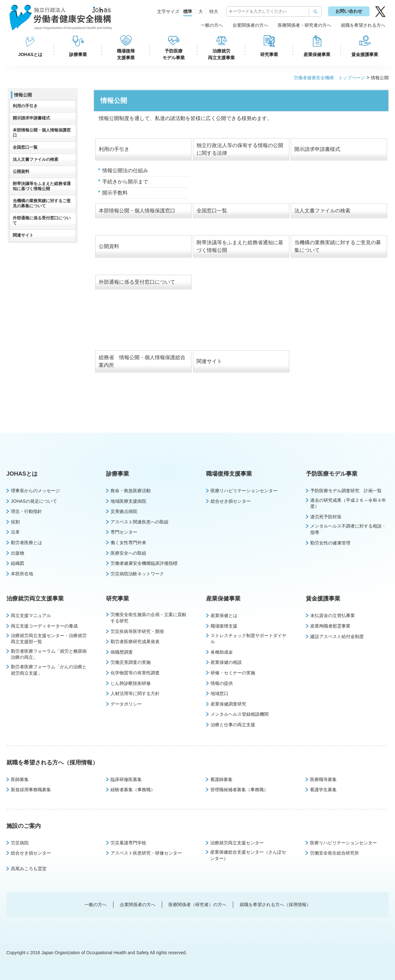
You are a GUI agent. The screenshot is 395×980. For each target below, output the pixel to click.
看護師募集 (221, 779)
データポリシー (126, 704)
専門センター (124, 532)
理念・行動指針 (26, 511)
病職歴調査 (122, 652)
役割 (15, 522)
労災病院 (20, 843)
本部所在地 (22, 574)
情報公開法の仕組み (125, 170)
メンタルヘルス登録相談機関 (240, 714)
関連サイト (209, 361)
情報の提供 (222, 683)
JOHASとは (30, 54)
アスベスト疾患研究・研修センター (146, 853)
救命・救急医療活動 (131, 491)
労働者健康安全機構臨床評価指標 (144, 563)
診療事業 (78, 54)
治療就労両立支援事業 (221, 54)
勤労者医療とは (26, 543)
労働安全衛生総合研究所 (334, 853)
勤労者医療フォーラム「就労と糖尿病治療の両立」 (49, 654)
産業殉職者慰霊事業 (330, 626)
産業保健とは (224, 615)
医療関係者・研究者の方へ (305, 25)
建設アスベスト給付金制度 (337, 636)
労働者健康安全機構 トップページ (329, 78)
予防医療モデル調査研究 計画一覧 (346, 491)
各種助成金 (222, 652)
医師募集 (20, 779)
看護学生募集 (323, 790)
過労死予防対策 (326, 517)
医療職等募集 (323, 779)
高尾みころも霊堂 (29, 869)
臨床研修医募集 (126, 779)
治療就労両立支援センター (237, 843)
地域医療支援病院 (128, 501)
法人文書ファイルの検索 (322, 211)
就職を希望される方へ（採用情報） (52, 763)
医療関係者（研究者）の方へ (197, 905)
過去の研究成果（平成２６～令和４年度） (348, 503)
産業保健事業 (317, 54)
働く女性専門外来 (128, 543)
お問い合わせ (349, 11)
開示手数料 (115, 193)
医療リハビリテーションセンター (244, 491)
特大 (214, 11)
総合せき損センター (231, 501)
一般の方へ (212, 25)
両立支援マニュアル (31, 615)
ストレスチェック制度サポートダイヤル (248, 639)
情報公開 (23, 95)
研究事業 (269, 54)
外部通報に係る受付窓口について (137, 282)
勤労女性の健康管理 (330, 543)
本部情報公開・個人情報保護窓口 (137, 211)
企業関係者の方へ (250, 25)
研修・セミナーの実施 (233, 673)
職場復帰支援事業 (126, 54)
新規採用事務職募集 (31, 790)
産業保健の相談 (226, 662)
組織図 (18, 563)
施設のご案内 (24, 826)
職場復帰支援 (224, 626)
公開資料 (109, 246)
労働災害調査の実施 (131, 662)
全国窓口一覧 (212, 211)
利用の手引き (114, 149)
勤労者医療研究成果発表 (135, 642)
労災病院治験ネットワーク (137, 574)
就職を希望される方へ (363, 25)
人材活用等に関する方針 (135, 693)
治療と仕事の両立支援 (233, 725)
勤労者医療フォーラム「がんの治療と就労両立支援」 (49, 670)
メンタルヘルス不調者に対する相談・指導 (348, 529)
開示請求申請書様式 (317, 149)
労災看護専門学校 (128, 843)
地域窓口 (219, 693)
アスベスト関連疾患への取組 (140, 522)
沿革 (15, 532)
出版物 (18, 553)
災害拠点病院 (124, 511)
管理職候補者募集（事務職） (239, 790)
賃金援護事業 (365, 54)
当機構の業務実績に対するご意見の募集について (42, 203)
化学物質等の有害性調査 (135, 673)
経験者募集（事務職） (133, 790)
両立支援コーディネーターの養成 (44, 626)
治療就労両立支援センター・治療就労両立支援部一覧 (49, 639)
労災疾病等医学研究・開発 (137, 631)
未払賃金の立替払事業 (333, 615)
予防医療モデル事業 (174, 54)
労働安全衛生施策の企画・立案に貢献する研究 (148, 618)
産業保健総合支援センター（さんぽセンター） (248, 855)
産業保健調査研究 (228, 704)
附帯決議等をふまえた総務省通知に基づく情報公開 (42, 186)
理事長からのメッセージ (35, 491)
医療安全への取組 (128, 553)
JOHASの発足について (34, 501)
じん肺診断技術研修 (131, 683)
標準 (188, 11)
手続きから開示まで (125, 182)
